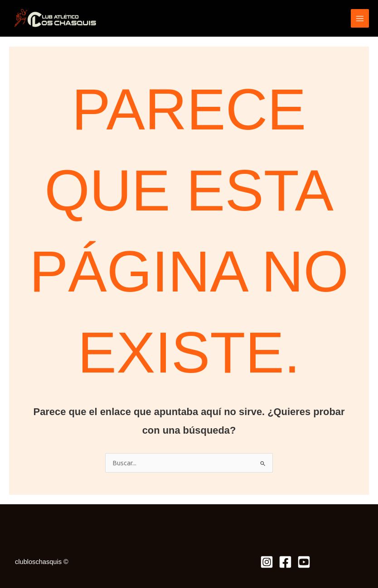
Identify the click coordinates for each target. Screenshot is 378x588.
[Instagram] (267, 562)
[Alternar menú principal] (360, 18)
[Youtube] (304, 562)
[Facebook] (285, 562)
